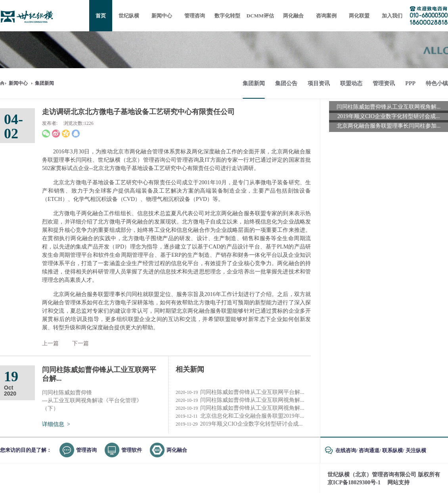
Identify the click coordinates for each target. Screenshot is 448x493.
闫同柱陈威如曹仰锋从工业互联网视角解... (240, 400)
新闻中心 (18, 83)
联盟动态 (351, 83)
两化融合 (177, 450)
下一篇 (80, 343)
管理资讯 (384, 83)
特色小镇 (437, 83)
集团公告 (286, 83)
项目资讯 (319, 83)
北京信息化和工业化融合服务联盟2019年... (240, 416)
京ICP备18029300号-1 (354, 482)
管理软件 (132, 450)
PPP (410, 83)
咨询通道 (369, 450)
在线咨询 (346, 450)
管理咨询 (86, 450)
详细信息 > (56, 424)
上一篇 (50, 343)
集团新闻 (44, 83)
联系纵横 (392, 450)
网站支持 (398, 482)
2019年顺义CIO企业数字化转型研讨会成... (239, 424)
